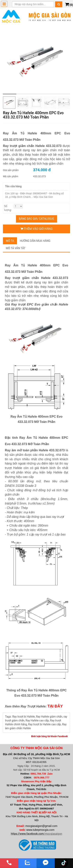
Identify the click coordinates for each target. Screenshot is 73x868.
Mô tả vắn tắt (16, 248)
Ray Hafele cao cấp (37, 720)
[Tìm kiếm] (59, 4)
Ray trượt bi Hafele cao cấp (45, 724)
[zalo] (27, 863)
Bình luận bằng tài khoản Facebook (49, 736)
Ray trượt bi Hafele (24, 717)
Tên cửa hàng (13, 186)
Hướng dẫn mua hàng (35, 241)
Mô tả (10, 241)
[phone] (9, 863)
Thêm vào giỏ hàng (36, 229)
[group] (36, 61)
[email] (46, 863)
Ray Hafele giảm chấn (49, 717)
